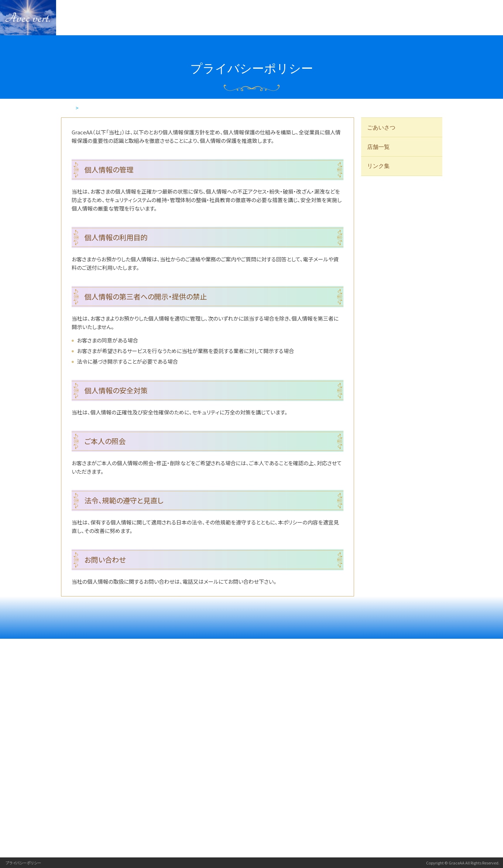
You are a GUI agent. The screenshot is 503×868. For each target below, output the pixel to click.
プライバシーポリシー (23, 863)
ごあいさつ (382, 128)
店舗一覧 (379, 147)
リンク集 (379, 167)
